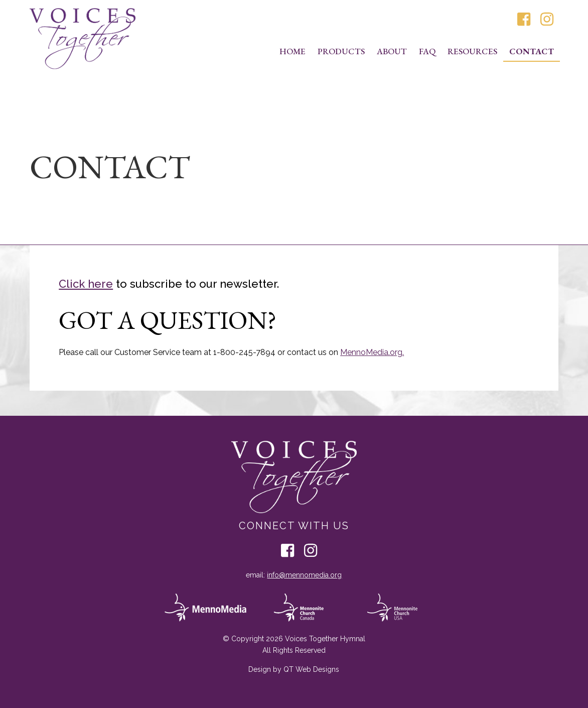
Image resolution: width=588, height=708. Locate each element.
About (392, 51)
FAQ (427, 51)
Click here (86, 284)
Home (292, 51)
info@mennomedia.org (304, 575)
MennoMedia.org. (372, 352)
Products (341, 51)
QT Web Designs (311, 669)
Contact (532, 51)
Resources (472, 51)
